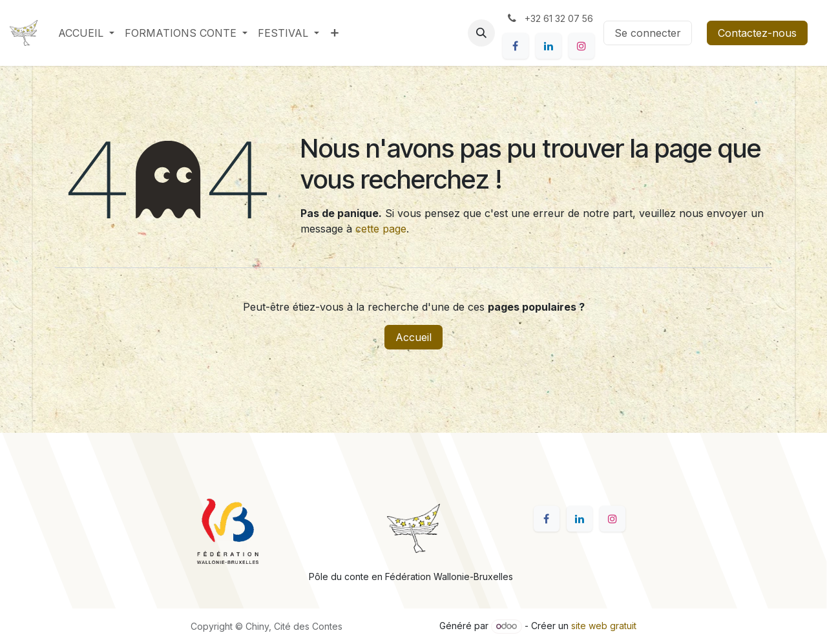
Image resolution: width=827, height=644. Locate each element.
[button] (481, 33)
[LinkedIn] (549, 46)
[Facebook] (516, 46)
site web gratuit (604, 626)
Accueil (413, 337)
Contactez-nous (757, 33)
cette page (381, 229)
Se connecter (648, 33)
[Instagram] (581, 46)
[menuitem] (86, 33)
